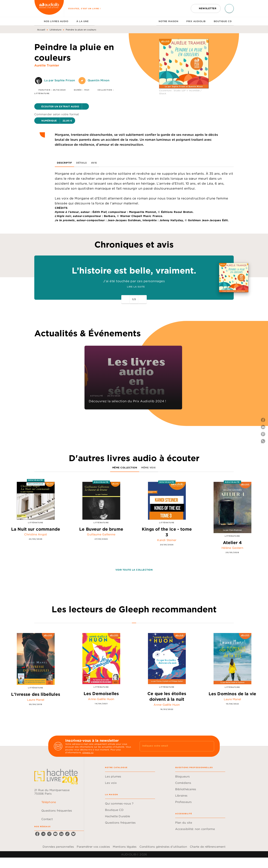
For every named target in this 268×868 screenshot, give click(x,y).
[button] (206, 8)
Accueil (41, 30)
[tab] (38, 21)
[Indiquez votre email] (172, 746)
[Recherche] (229, 8)
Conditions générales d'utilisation (163, 847)
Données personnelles (58, 847)
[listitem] (37, 834)
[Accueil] (49, 8)
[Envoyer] (210, 746)
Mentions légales (125, 847)
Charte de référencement (208, 847)
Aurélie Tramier (47, 65)
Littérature (56, 30)
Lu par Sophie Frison (60, 80)
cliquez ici (88, 752)
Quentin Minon (99, 80)
